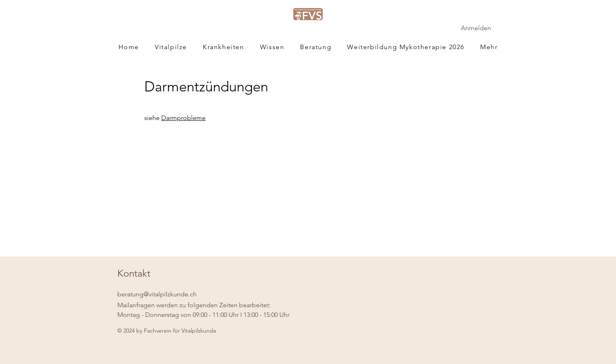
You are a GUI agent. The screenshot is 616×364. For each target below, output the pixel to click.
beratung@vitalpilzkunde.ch (157, 294)
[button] (489, 47)
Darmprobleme (183, 118)
